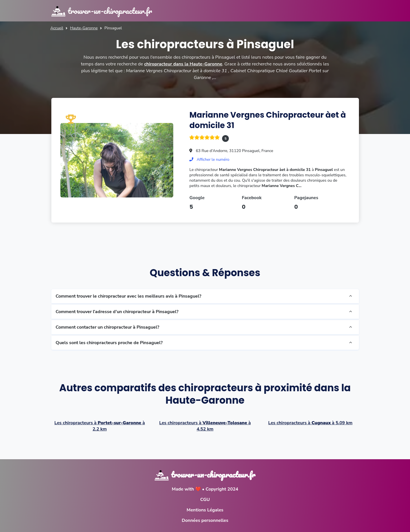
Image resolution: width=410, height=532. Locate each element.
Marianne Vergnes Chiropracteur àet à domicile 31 (268, 120)
